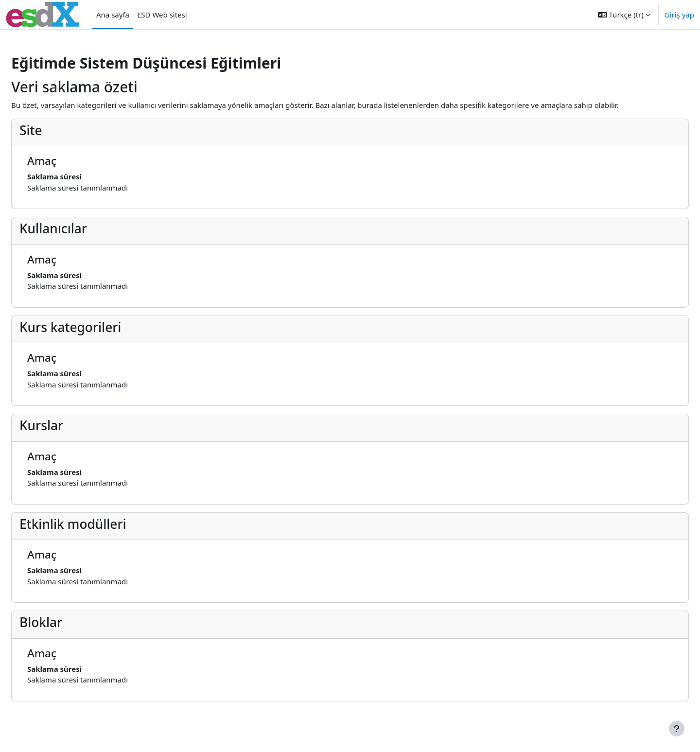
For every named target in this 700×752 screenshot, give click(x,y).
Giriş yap (679, 15)
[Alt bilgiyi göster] (677, 729)
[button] (624, 15)
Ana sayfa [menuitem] (113, 15)
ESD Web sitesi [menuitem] (162, 15)
